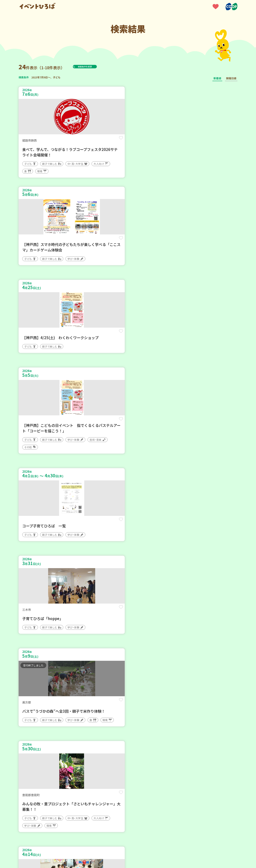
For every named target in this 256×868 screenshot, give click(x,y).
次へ (137, 758)
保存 (79, 141)
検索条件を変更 (94, 67)
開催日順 (231, 78)
